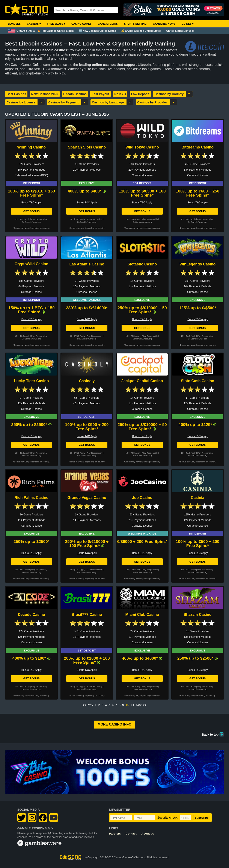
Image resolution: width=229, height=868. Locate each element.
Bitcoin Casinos (75, 94)
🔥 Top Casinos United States (55, 31)
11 (133, 705)
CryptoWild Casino (31, 264)
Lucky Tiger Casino (32, 381)
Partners (115, 834)
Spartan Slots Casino (87, 147)
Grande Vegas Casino (87, 498)
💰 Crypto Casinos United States (141, 31)
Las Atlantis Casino (87, 264)
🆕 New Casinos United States (97, 31)
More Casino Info (114, 724)
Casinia (198, 498)
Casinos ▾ (34, 24)
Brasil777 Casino (87, 615)
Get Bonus (32, 211)
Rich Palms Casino (31, 498)
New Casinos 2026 (45, 94)
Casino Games (81, 24)
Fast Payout (101, 94)
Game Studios (108, 24)
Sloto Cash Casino (198, 381)
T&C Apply (25, 219)
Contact (131, 834)
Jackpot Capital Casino (142, 381)
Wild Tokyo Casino (142, 147)
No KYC (120, 94)
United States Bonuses (180, 31)
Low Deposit (140, 94)
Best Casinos (16, 94)
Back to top (210, 735)
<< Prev (88, 705)
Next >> (141, 705)
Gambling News (164, 24)
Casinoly (87, 381)
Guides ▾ (188, 24)
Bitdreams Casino (198, 147)
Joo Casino (142, 498)
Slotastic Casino (142, 264)
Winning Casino (31, 147)
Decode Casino (31, 615)
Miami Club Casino (142, 615)
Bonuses (14, 24)
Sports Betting (135, 24)
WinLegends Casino (197, 264)
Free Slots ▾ (56, 24)
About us (148, 834)
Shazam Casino (197, 615)
